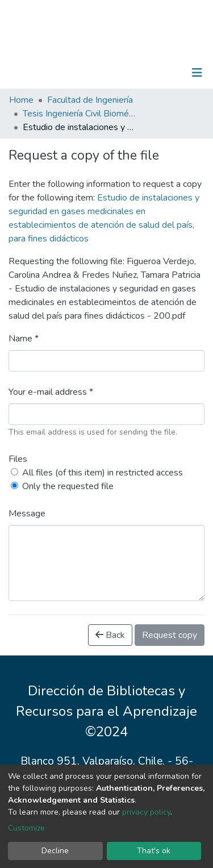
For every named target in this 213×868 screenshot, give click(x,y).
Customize (26, 828)
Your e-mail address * (51, 392)
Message (27, 514)
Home (21, 100)
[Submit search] (138, 73)
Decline (55, 851)
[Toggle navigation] (197, 73)
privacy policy (146, 812)
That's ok (154, 851)
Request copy (170, 635)
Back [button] (110, 635)
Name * (24, 339)
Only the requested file (68, 486)
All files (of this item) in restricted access (103, 473)
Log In (162, 73)
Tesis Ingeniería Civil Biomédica (80, 114)
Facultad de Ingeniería (90, 100)
